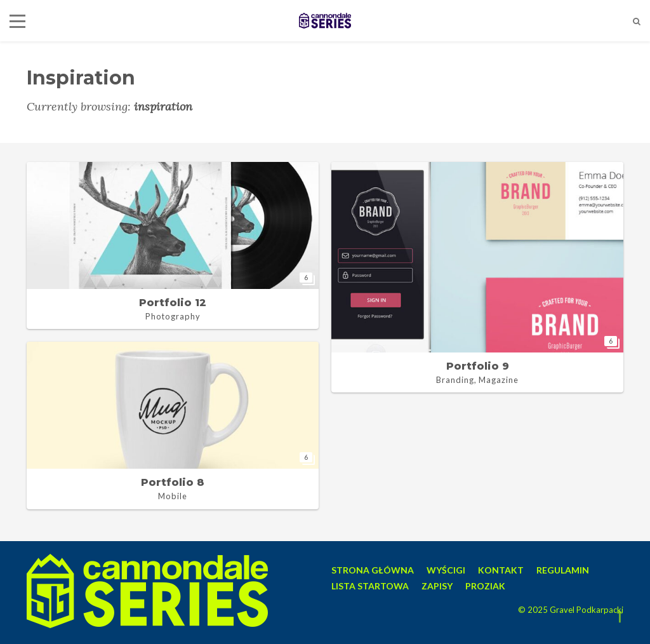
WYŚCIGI (446, 570)
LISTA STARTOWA (370, 586)
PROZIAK (485, 586)
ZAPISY (437, 586)
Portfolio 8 (173, 482)
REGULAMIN (563, 570)
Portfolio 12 (173, 303)
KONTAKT (501, 570)
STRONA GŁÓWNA (373, 570)
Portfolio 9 (478, 366)
